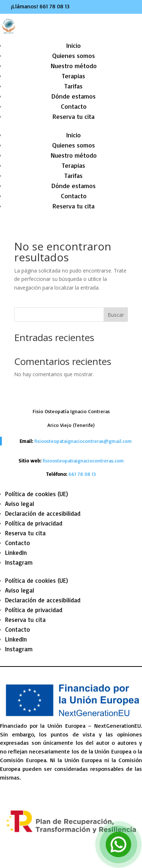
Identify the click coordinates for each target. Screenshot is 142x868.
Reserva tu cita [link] (74, 116)
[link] (82, 474)
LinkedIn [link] (16, 553)
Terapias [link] (74, 76)
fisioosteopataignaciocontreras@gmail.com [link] (83, 441)
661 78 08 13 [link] (55, 6)
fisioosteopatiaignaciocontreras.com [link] (83, 460)
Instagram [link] (19, 562)
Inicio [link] (74, 45)
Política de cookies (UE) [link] (37, 494)
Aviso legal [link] (20, 504)
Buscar (116, 315)
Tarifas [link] (74, 86)
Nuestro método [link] (74, 66)
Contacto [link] (74, 106)
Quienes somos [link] (74, 55)
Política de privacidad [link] (34, 523)
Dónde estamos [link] (74, 96)
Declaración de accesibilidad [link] (43, 513)
